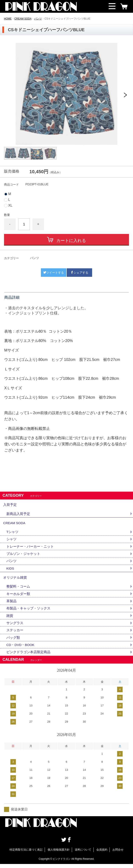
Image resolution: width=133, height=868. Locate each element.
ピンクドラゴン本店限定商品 (28, 656)
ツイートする (54, 273)
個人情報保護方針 (59, 854)
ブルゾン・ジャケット (23, 556)
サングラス (15, 627)
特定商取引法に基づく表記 (26, 854)
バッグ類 (13, 641)
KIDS (10, 570)
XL (10, 205)
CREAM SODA (23, 19)
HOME (8, 19)
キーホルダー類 (18, 597)
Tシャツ (12, 533)
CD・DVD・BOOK (21, 649)
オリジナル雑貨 (15, 580)
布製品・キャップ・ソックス (28, 612)
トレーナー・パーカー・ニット (30, 548)
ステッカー (15, 634)
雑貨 (10, 619)
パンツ (38, 19)
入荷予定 (10, 505)
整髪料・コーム (18, 589)
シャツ (11, 541)
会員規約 (102, 854)
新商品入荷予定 (18, 514)
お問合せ (118, 854)
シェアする (79, 273)
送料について (83, 854)
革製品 (11, 604)
